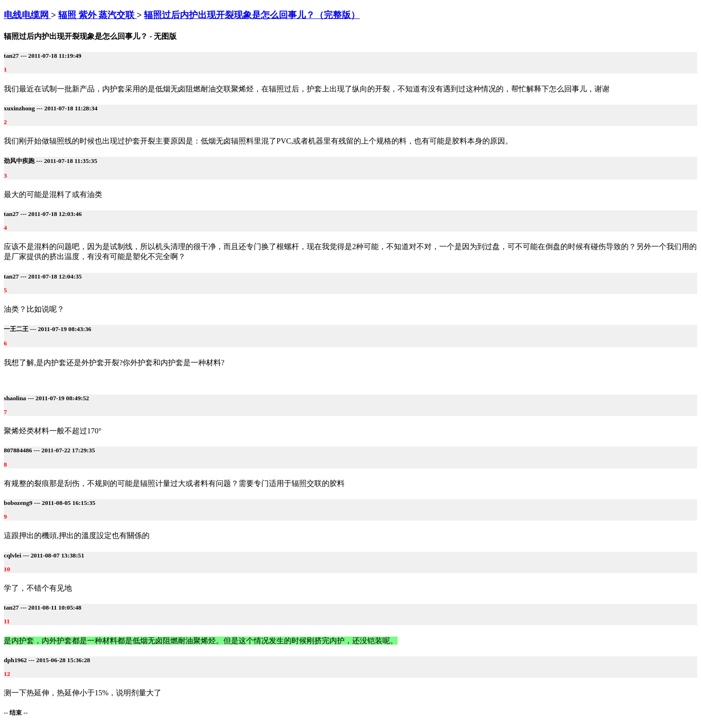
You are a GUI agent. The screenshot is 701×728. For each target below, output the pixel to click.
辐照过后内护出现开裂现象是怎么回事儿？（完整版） (252, 15)
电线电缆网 (27, 15)
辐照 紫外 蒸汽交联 (98, 15)
